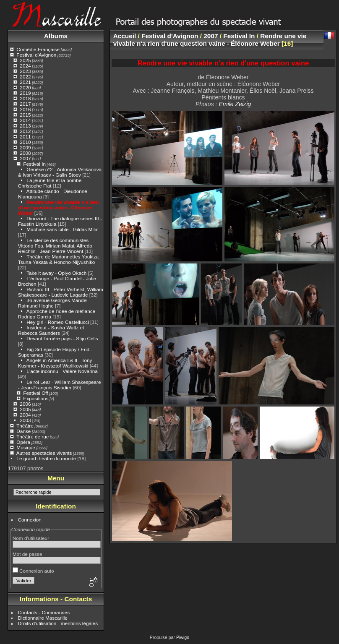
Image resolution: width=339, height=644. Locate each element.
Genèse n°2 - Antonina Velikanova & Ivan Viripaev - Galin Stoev (60, 172)
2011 (25, 137)
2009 (25, 147)
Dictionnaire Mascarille (43, 618)
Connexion (30, 520)
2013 (25, 126)
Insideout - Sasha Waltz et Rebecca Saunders (51, 330)
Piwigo (183, 637)
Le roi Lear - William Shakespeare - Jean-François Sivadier (60, 385)
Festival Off (35, 393)
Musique (26, 447)
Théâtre (25, 426)
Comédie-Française (38, 49)
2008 (25, 153)
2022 (25, 77)
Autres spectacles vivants (44, 453)
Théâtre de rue (33, 437)
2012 (25, 131)
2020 (25, 87)
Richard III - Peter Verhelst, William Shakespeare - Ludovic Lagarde (61, 292)
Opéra (23, 442)
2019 (25, 93)
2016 (25, 109)
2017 (25, 104)
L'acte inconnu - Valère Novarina (62, 371)
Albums (56, 36)
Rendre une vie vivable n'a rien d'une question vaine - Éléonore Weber (59, 207)
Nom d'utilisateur (31, 538)
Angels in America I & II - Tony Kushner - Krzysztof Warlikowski (55, 363)
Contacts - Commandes (44, 612)
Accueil (125, 36)
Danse (23, 431)
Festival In (34, 164)
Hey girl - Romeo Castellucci (57, 322)
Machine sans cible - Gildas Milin (62, 229)
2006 (25, 404)
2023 (25, 71)
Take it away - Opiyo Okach (56, 273)
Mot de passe (27, 554)
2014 (25, 120)
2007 (25, 158)
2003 (25, 420)
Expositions (36, 398)
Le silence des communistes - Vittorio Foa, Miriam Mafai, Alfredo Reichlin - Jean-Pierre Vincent (55, 246)
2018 (25, 98)
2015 (25, 115)
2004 (25, 415)
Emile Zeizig (235, 104)
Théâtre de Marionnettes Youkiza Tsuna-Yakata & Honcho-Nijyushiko (58, 259)
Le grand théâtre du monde (46, 458)
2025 (25, 60)
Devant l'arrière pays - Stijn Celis (62, 338)
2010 (25, 142)
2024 (25, 66)
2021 (25, 82)
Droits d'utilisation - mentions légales (58, 623)
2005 (25, 409)
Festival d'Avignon (36, 55)
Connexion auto (33, 571)
